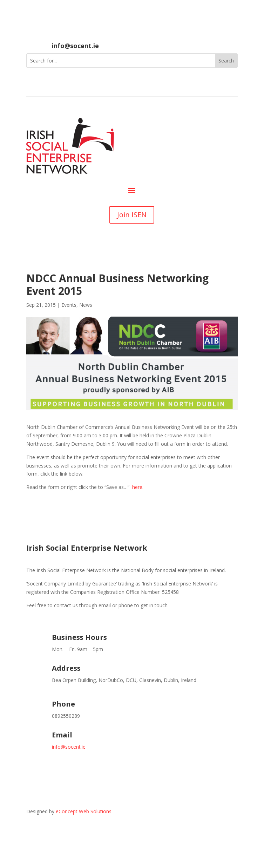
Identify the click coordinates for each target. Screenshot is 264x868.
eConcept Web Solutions (84, 811)
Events (69, 305)
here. (138, 487)
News (86, 305)
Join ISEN (132, 215)
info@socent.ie (75, 46)
